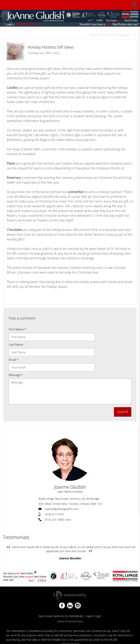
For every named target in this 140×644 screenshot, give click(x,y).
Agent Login (94, 616)
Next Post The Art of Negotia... (113, 35)
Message (16, 375)
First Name (17, 329)
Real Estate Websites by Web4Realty (61, 616)
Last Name (16, 344)
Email (14, 360)
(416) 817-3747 (54, 514)
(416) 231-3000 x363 (58, 520)
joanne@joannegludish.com (62, 509)
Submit (123, 412)
